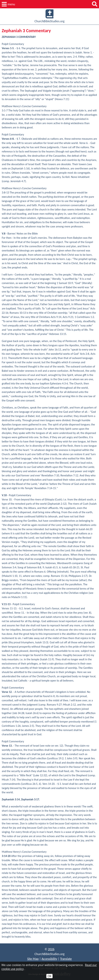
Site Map (33, 959)
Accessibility (49, 959)
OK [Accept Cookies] (49, 976)
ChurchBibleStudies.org (50, 16)
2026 (51, 949)
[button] (8, 4)
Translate (66, 959)
